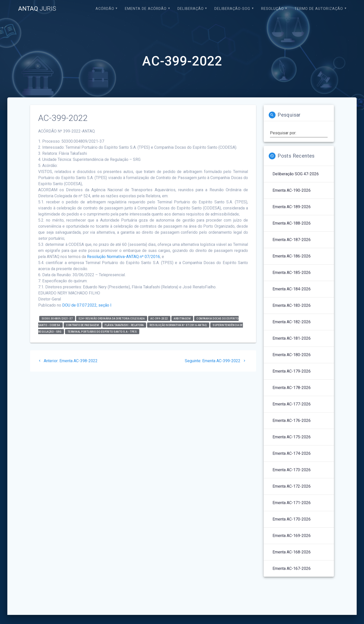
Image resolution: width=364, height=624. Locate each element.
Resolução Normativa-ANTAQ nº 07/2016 (123, 257)
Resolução (272, 9)
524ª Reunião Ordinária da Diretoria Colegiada (112, 318)
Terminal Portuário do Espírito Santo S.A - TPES (102, 331)
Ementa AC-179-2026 (292, 371)
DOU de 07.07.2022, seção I (87, 305)
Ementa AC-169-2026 (292, 536)
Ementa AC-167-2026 (292, 568)
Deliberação (191, 9)
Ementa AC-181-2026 (292, 338)
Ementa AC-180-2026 (292, 355)
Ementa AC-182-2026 (292, 322)
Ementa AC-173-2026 (292, 470)
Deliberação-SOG (232, 9)
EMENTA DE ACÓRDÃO (146, 9)
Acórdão (105, 9)
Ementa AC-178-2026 (292, 388)
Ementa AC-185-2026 (292, 273)
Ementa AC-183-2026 (292, 305)
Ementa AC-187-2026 (292, 240)
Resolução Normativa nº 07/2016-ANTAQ (178, 325)
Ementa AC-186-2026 (292, 256)
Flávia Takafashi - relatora (124, 325)
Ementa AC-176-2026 (292, 421)
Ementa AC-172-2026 (292, 486)
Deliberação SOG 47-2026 (296, 174)
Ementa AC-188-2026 (292, 223)
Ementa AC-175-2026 (292, 437)
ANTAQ (37, 9)
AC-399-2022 (159, 318)
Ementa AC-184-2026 (292, 289)
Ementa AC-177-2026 (292, 404)
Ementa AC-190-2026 (292, 190)
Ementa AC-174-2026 (292, 453)
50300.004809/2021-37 (57, 318)
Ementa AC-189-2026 (292, 207)
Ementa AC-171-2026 (292, 503)
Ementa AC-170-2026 (292, 519)
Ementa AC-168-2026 (292, 552)
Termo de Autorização (319, 9)
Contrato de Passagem (82, 325)
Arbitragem (182, 318)
